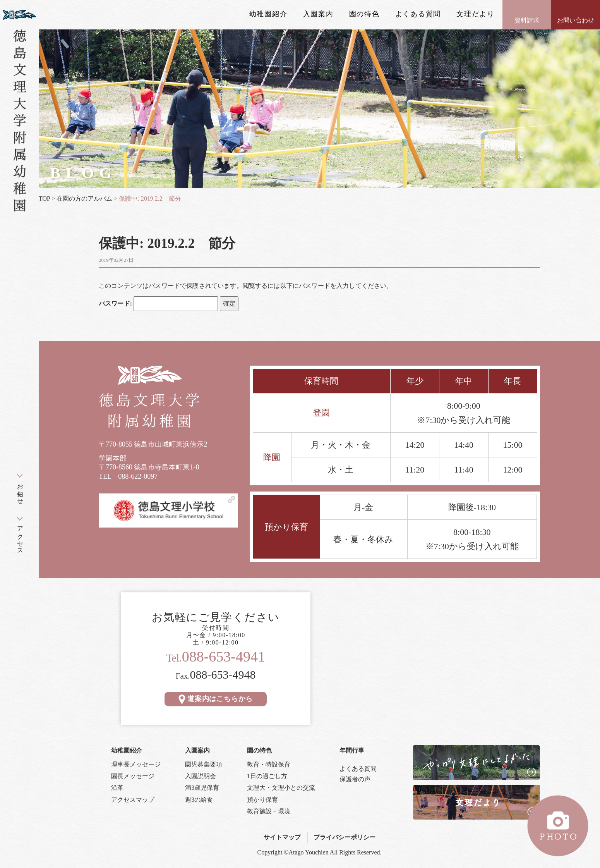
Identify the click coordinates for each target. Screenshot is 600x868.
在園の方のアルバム (84, 199)
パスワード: (158, 304)
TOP (44, 199)
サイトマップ (282, 837)
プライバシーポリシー (345, 837)
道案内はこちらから (216, 699)
